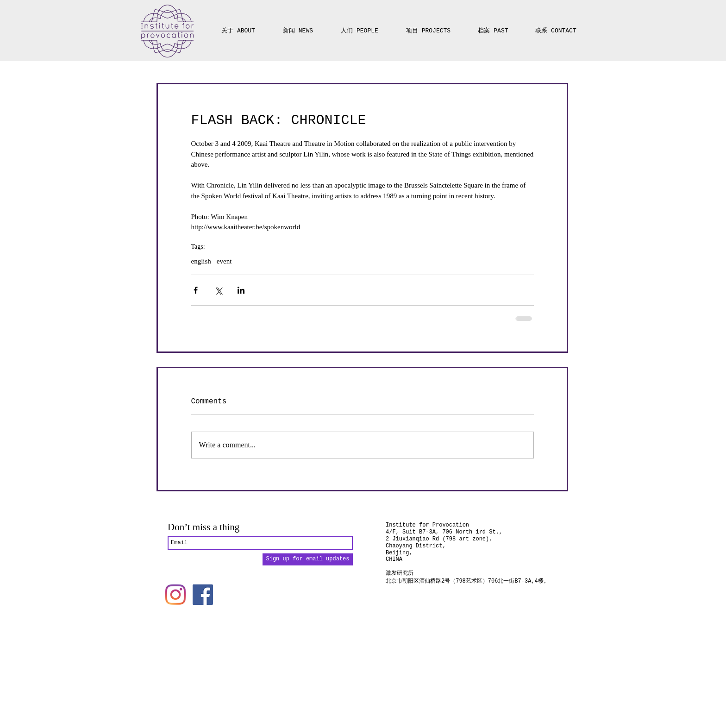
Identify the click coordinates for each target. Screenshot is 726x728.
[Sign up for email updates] (308, 559)
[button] (428, 27)
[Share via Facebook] (196, 290)
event (224, 261)
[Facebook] (203, 595)
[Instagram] (175, 595)
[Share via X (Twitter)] (218, 290)
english (201, 261)
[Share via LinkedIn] (241, 290)
